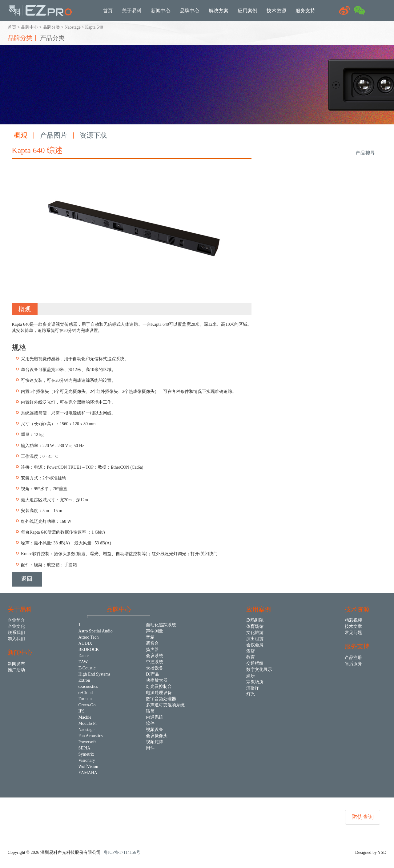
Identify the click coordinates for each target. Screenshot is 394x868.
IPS (82, 711)
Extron (84, 680)
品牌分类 (51, 27)
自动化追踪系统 (161, 625)
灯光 (251, 694)
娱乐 (251, 676)
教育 (251, 657)
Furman (85, 699)
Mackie (85, 717)
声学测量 (155, 631)
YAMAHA (88, 773)
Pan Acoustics (91, 736)
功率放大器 (157, 680)
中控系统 (155, 662)
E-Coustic (87, 668)
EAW (83, 662)
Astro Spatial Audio (96, 631)
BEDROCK (89, 650)
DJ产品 (153, 674)
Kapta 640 (94, 27)
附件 (150, 748)
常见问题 (353, 633)
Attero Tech (89, 637)
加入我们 (16, 639)
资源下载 (93, 135)
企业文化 (16, 626)
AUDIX (85, 643)
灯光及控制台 (159, 686)
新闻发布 (16, 664)
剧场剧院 (255, 620)
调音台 (152, 643)
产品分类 (52, 38)
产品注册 (353, 658)
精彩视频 (353, 620)
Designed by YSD (371, 852)
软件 (150, 723)
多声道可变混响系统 (165, 705)
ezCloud (86, 693)
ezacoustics (88, 686)
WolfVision (88, 767)
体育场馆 (255, 626)
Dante (84, 656)
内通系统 (155, 717)
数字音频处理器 (161, 699)
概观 (21, 135)
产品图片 (54, 135)
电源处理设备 (159, 693)
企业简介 (16, 620)
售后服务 (353, 664)
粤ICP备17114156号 (122, 852)
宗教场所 (255, 682)
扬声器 (152, 650)
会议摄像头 (157, 736)
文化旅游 (255, 633)
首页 (12, 27)
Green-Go (87, 705)
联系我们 (16, 633)
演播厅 (253, 688)
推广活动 (16, 670)
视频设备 (155, 730)
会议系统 (155, 656)
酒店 (251, 651)
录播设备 (155, 668)
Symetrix (86, 754)
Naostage (73, 27)
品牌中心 (30, 27)
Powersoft (87, 742)
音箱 (150, 637)
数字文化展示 (259, 670)
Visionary (87, 760)
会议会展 (255, 645)
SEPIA (84, 748)
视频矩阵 (155, 742)
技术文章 (353, 626)
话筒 (150, 711)
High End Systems (94, 674)
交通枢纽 (255, 663)
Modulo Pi (88, 723)
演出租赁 (255, 639)
